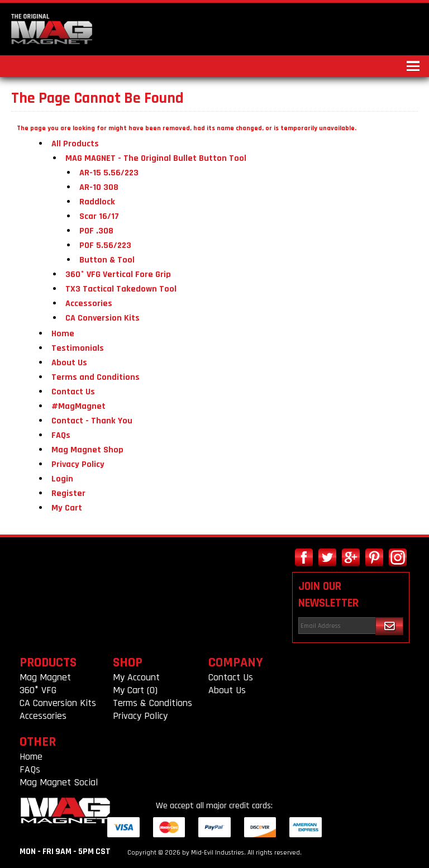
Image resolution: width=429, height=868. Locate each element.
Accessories (43, 716)
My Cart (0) (135, 690)
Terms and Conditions (96, 377)
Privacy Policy (78, 464)
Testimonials (78, 348)
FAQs (61, 435)
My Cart (67, 508)
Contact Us (73, 392)
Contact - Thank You (92, 421)
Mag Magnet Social (59, 782)
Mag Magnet (45, 677)
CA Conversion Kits (58, 703)
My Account (136, 677)
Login (62, 479)
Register (68, 493)
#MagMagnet (78, 406)
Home (63, 334)
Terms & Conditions (152, 703)
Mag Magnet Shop (87, 450)
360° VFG (38, 690)
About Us (69, 363)
